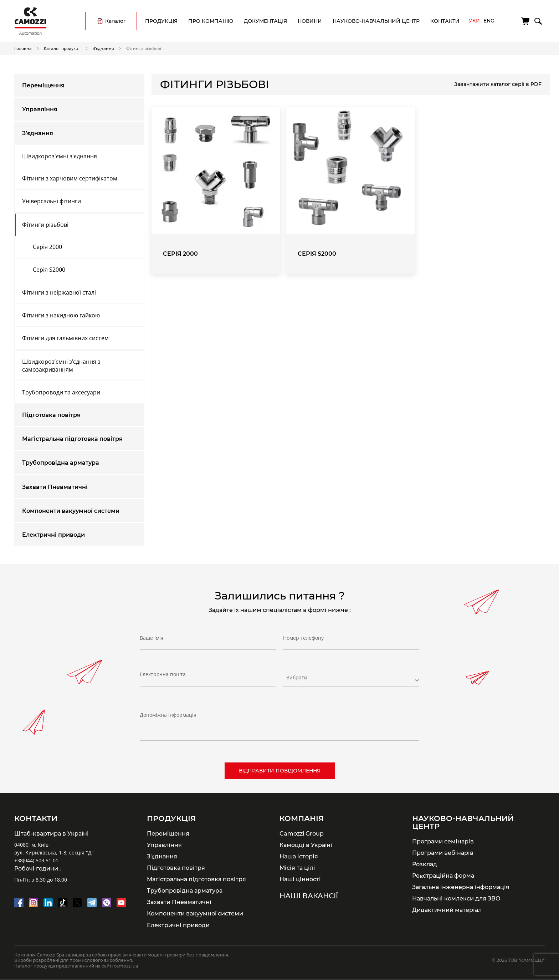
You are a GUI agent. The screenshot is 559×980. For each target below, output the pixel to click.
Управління (40, 109)
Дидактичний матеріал (447, 910)
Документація (265, 21)
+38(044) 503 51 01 (36, 860)
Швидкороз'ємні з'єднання (60, 156)
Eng (489, 21)
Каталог (116, 21)
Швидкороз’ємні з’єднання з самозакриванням (61, 366)
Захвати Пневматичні (55, 487)
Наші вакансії (309, 896)
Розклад (425, 864)
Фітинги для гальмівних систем (65, 338)
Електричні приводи (53, 535)
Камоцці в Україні (306, 845)
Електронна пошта (163, 674)
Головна (23, 48)
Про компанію (211, 21)
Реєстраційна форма (443, 876)
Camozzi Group (302, 833)
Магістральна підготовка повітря (72, 439)
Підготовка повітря (51, 415)
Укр (474, 21)
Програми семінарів (443, 841)
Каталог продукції (62, 48)
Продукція (161, 21)
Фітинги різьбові (45, 225)
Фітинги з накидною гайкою (61, 315)
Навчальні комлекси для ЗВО (456, 898)
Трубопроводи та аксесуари (61, 392)
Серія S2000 (49, 270)
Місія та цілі (297, 868)
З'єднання (162, 856)
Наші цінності (300, 879)
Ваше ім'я (152, 638)
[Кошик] (526, 21)
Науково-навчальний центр (376, 21)
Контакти (445, 21)
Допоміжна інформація (168, 715)
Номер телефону (303, 638)
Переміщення (43, 85)
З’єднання (103, 48)
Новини (310, 21)
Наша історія (299, 856)
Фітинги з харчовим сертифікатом (70, 178)
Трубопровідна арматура (61, 463)
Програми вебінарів (443, 853)
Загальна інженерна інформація (461, 887)
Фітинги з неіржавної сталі (59, 292)
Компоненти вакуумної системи (71, 511)
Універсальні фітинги (52, 201)
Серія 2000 (47, 247)
